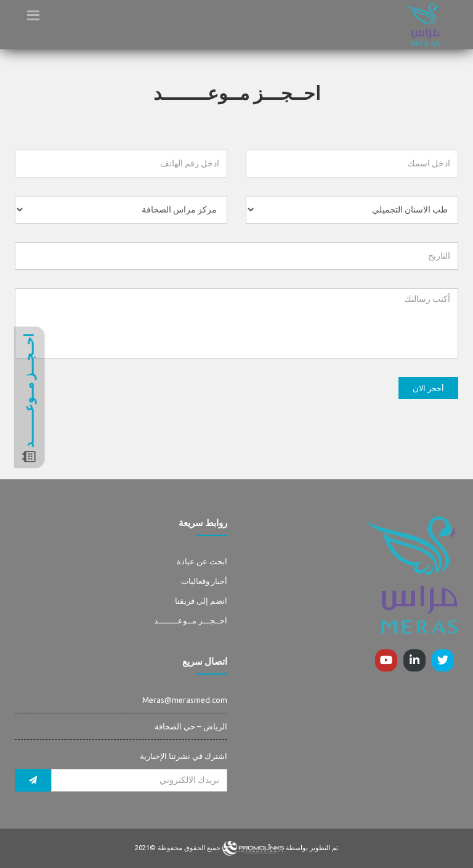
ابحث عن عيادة (202, 561)
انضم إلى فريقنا (201, 601)
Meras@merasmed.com (185, 700)
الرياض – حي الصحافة (191, 726)
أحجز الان (428, 388)
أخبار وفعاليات (204, 581)
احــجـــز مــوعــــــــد (191, 620)
